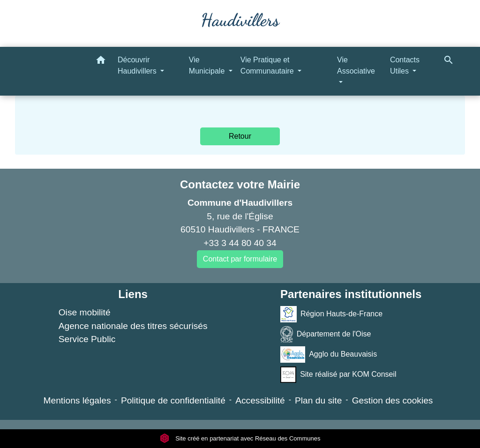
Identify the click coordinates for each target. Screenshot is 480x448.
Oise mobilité (85, 312)
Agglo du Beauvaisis (329, 355)
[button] (101, 62)
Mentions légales (77, 400)
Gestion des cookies (393, 400)
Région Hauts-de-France (331, 314)
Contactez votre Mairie (240, 184)
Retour (240, 136)
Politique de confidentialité (173, 400)
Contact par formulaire (240, 259)
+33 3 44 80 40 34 (240, 243)
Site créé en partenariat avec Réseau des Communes (240, 438)
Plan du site (318, 400)
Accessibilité (260, 400)
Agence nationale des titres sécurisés (133, 326)
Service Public (87, 339)
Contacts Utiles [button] (405, 65)
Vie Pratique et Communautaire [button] (268, 65)
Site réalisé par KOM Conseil (338, 375)
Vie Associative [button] (356, 65)
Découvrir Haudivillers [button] (138, 65)
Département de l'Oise (326, 334)
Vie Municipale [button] (208, 65)
